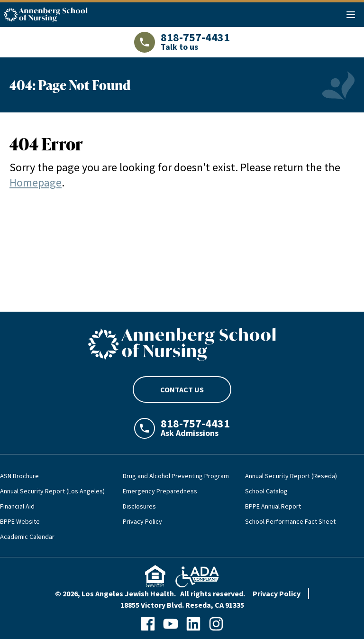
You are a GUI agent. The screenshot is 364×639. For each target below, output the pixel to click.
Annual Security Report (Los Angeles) (52, 491)
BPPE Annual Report (273, 506)
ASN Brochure (19, 476)
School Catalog (266, 491)
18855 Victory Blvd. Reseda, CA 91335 (182, 605)
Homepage (36, 182)
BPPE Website (20, 521)
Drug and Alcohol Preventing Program (176, 476)
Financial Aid (17, 506)
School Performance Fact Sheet (290, 521)
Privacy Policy (142, 521)
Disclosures (139, 506)
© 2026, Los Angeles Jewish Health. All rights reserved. (150, 593)
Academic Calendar (27, 537)
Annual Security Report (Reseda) (291, 476)
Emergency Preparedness (160, 491)
